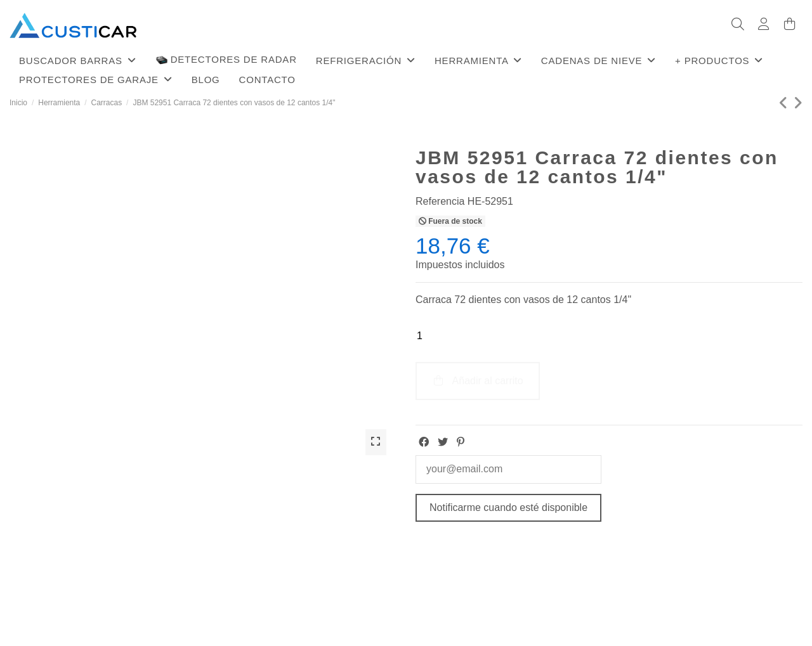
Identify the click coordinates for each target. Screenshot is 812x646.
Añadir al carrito (478, 381)
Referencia (440, 201)
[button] (78, 60)
